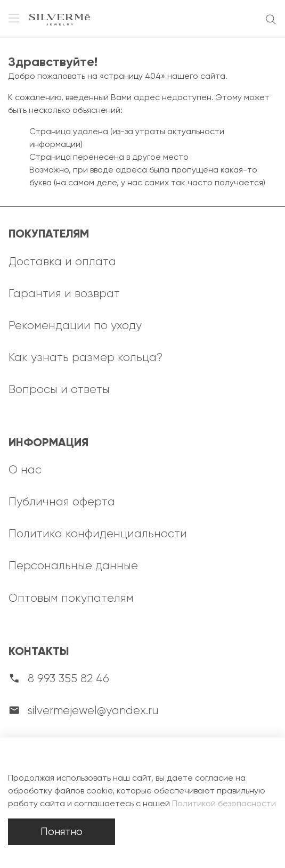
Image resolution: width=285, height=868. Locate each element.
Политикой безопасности (224, 803)
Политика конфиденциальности (98, 533)
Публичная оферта (62, 501)
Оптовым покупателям (71, 598)
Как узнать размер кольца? (85, 357)
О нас (25, 469)
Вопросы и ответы (59, 389)
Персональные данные (73, 565)
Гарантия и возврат (64, 293)
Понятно (62, 832)
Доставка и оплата (62, 261)
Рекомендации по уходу (75, 325)
